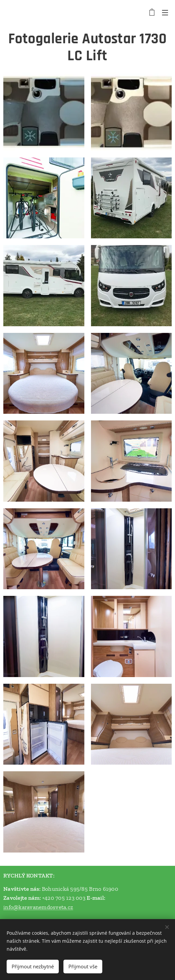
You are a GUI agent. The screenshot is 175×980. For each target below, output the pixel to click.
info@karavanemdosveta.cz (38, 907)
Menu (165, 13)
